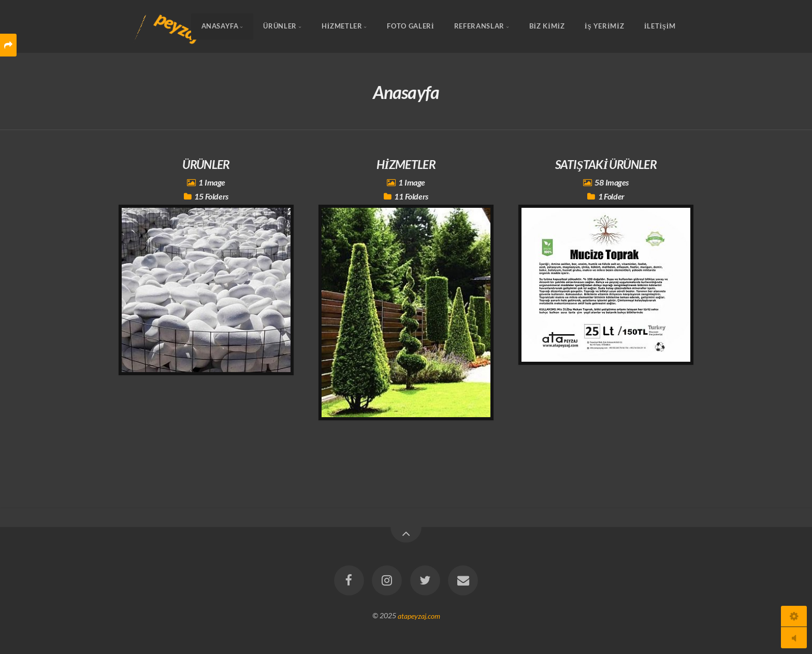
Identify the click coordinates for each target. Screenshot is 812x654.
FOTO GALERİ (410, 26)
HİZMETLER (342, 26)
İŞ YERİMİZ (604, 26)
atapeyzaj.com (419, 615)
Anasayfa (220, 26)
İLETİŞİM (660, 26)
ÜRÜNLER (280, 26)
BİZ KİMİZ (547, 26)
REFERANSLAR (479, 26)
